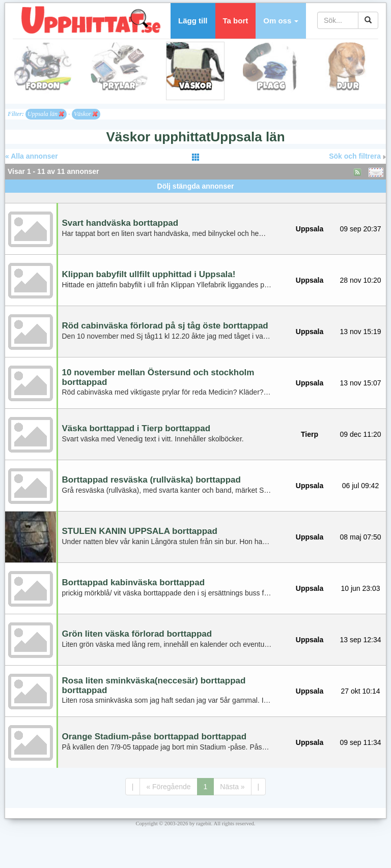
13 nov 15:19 (361, 332)
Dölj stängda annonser (196, 186)
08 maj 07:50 (361, 537)
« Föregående (168, 787)
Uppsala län (46, 114)
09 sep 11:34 (361, 742)
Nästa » (232, 787)
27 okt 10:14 (360, 691)
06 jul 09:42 (360, 486)
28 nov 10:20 (361, 280)
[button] (281, 21)
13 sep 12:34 (361, 640)
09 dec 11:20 (361, 434)
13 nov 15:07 (361, 383)
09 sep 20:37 (361, 229)
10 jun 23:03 (360, 588)
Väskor (86, 114)
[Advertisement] (195, 197)
